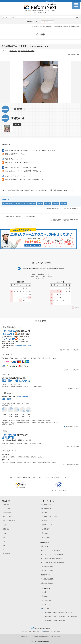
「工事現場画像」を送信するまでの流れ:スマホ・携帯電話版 (60, 617)
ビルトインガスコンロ (9, 521)
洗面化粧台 (6, 529)
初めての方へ (46, 596)
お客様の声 (45, 529)
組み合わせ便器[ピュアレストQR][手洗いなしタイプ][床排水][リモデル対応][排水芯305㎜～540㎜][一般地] (40, 190)
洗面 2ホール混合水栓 (47, 567)
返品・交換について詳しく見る (71, 465)
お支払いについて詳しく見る (72, 370)
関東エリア (32, 631)
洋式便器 (64, 204)
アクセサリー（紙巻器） (48, 571)
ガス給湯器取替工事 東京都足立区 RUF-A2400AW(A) (19, 217)
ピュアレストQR (8, 204)
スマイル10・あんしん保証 (50, 517)
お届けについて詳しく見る (72, 427)
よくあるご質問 (47, 600)
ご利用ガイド (46, 592)
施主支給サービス (47, 525)
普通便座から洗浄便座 (47, 583)
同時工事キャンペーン (49, 521)
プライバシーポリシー (35, 637)
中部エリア (48, 631)
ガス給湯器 (6, 504)
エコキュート (6, 508)
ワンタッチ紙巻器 (30, 204)
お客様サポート (47, 504)
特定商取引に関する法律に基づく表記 (50, 637)
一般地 (40, 204)
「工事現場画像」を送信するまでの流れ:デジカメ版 (57, 613)
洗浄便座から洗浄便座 (47, 579)
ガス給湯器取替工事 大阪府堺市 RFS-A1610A (64, 220)
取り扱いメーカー (47, 533)
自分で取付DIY (45, 546)
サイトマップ (25, 637)
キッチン (5, 525)
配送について (46, 608)
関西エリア (40, 631)
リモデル (19, 204)
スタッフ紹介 (56, 631)
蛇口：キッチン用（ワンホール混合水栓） (53, 554)
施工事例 (45, 513)
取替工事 (47, 204)
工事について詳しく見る (73, 389)
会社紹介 (25, 631)
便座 (22, 51)
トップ (34, 27)
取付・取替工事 (47, 508)
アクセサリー (49, 27)
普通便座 (55, 204)
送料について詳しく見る (73, 446)
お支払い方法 (46, 604)
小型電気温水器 (7, 513)
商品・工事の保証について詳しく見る (70, 350)
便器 (19, 51)
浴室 (4, 545)
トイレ (5, 533)
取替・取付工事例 (41, 27)
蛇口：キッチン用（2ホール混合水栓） (52, 558)
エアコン (5, 541)
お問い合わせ (46, 537)
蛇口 (4, 550)
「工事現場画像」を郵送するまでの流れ (54, 621)
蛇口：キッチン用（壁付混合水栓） (51, 550)
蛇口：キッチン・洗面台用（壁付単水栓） (53, 563)
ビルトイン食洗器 (8, 517)
